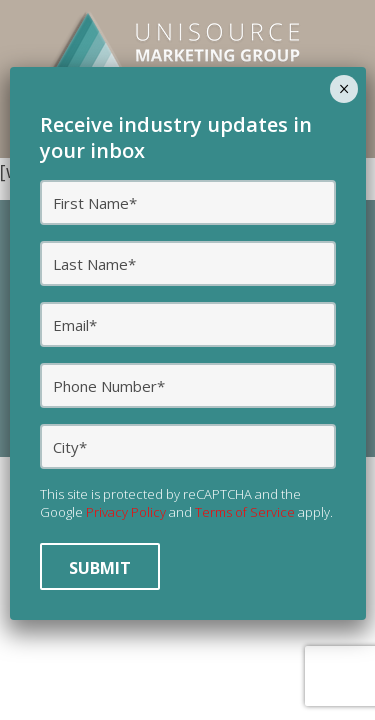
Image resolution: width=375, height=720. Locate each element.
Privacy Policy (126, 512)
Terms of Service (245, 512)
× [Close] (344, 89)
